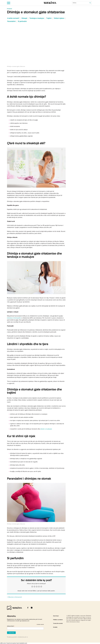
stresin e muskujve (46, 429)
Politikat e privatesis (58, 620)
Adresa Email (11, 626)
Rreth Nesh (56, 616)
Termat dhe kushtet (58, 623)
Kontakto (55, 627)
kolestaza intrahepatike (14, 318)
